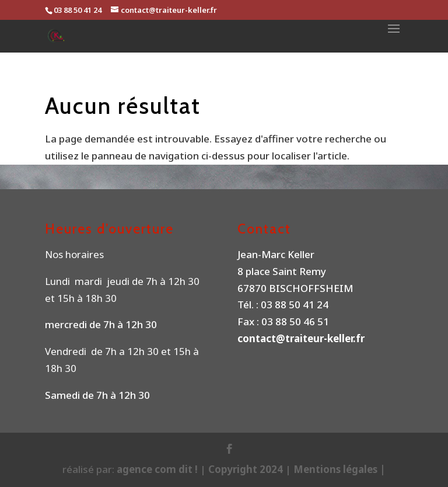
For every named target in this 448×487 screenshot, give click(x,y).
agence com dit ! (158, 469)
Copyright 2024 (246, 469)
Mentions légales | (339, 469)
